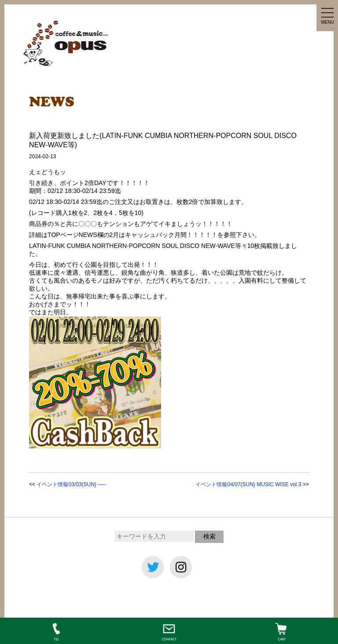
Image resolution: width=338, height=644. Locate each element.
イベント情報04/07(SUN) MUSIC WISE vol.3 (248, 484)
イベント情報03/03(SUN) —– (71, 484)
